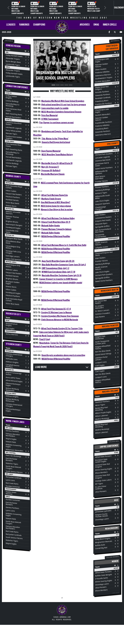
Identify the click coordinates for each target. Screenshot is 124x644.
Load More (41, 367)
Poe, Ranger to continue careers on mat (57, 123)
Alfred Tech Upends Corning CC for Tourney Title (62, 329)
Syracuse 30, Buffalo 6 (51, 170)
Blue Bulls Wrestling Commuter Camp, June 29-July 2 (64, 265)
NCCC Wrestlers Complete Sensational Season (61, 112)
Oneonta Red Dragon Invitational (56, 142)
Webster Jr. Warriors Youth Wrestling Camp (94, 9)
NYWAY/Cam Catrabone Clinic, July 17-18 (58, 272)
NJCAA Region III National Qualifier (56, 236)
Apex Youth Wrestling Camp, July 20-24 (58, 261)
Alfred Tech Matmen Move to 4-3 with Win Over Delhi (64, 245)
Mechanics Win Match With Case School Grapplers (63, 101)
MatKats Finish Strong (51, 199)
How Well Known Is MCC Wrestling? (56, 202)
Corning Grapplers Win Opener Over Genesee (60, 316)
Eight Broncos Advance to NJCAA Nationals (60, 320)
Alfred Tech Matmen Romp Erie (55, 195)
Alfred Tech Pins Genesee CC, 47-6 (56, 309)
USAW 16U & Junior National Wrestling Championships (18, 10)
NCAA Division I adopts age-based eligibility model (61, 283)
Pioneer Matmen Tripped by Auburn (56, 229)
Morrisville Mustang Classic (53, 174)
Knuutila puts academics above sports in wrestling (63, 355)
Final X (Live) (45, 339)
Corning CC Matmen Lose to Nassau (57, 312)
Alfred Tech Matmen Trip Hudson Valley (58, 218)
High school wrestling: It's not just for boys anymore (64, 105)
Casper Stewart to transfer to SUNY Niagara (58, 279)
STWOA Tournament (50, 119)
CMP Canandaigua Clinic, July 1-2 (55, 268)
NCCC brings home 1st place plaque (56, 206)
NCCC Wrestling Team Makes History (57, 155)
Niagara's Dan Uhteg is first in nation (57, 210)
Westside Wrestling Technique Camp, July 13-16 (62, 275)
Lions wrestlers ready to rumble (55, 108)
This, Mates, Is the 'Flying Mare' (55, 139)
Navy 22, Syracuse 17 (50, 167)
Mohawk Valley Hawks (51, 226)
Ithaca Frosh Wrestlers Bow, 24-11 (56, 222)
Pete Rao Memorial (49, 115)
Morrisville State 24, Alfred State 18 (57, 163)
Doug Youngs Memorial (51, 151)
